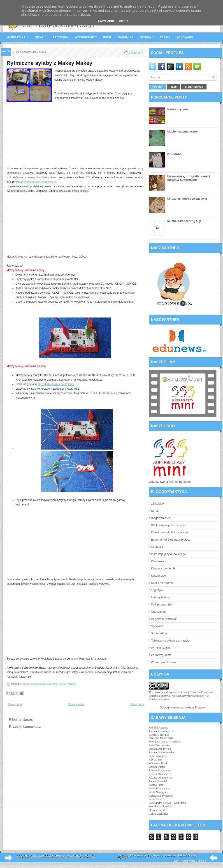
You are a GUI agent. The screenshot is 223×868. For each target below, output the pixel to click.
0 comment (136, 53)
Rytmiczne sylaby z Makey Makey (49, 63)
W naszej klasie (161, 655)
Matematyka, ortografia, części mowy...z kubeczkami (189, 178)
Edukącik (157, 547)
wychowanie (87, 36)
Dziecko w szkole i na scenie (170, 532)
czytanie (27, 684)
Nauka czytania (178, 109)
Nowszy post (15, 704)
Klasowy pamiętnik (163, 568)
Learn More (106, 21)
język (42, 36)
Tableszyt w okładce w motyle (170, 641)
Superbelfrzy (159, 633)
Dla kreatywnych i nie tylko (168, 525)
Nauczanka (158, 612)
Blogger (200, 707)
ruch (107, 37)
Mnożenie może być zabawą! (187, 199)
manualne (126, 37)
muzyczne (52, 684)
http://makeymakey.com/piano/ (56, 384)
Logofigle (157, 590)
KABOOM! (174, 154)
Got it (124, 21)
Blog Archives (194, 87)
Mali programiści (162, 604)
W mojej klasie (160, 648)
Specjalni (157, 626)
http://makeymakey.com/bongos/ (38, 182)
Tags (174, 87)
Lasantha (170, 855)
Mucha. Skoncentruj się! (184, 221)
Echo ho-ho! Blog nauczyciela (170, 540)
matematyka (19, 36)
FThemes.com (138, 855)
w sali (165, 37)
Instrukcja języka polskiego (168, 554)
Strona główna (76, 704)
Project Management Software (189, 861)
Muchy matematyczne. (183, 131)
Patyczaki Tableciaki (164, 619)
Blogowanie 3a (161, 518)
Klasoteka (157, 561)
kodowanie (185, 37)
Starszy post (137, 704)
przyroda (60, 37)
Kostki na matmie (162, 583)
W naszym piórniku (163, 662)
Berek (155, 511)
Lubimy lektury (160, 597)
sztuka (148, 36)
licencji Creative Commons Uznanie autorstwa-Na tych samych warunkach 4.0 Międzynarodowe (181, 696)
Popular (157, 87)
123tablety (158, 504)
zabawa (72, 684)
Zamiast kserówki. (53, 856)
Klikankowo (158, 576)
